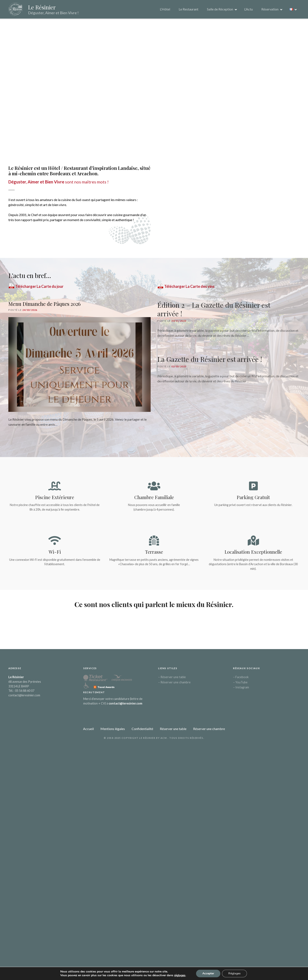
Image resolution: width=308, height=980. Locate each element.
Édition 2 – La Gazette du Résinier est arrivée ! (214, 312)
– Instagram (241, 690)
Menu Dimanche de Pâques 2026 (44, 306)
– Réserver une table (172, 680)
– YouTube (240, 685)
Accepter (208, 973)
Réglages (234, 973)
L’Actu (248, 10)
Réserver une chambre (209, 731)
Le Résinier (45, 8)
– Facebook (241, 680)
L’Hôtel (165, 10)
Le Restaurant (189, 10)
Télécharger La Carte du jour (36, 289)
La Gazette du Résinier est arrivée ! (210, 361)
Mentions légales (113, 731)
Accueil (88, 731)
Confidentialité (142, 731)
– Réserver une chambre (174, 685)
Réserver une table (173, 731)
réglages (180, 975)
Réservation (270, 10)
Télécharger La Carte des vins (186, 289)
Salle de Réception (220, 10)
